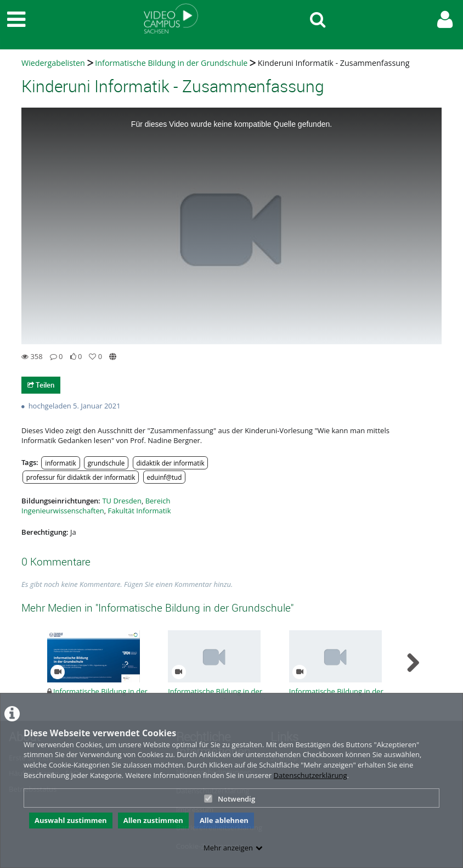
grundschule (106, 463)
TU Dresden (122, 501)
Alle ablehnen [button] (224, 820)
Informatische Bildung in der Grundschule (171, 63)
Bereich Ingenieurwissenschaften (96, 506)
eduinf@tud (165, 477)
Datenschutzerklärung (310, 775)
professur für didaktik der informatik (81, 477)
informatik (60, 463)
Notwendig (230, 799)
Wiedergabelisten (53, 63)
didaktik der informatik (170, 463)
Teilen (41, 385)
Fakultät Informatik (139, 511)
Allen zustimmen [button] (153, 820)
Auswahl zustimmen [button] (71, 820)
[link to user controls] (445, 19)
